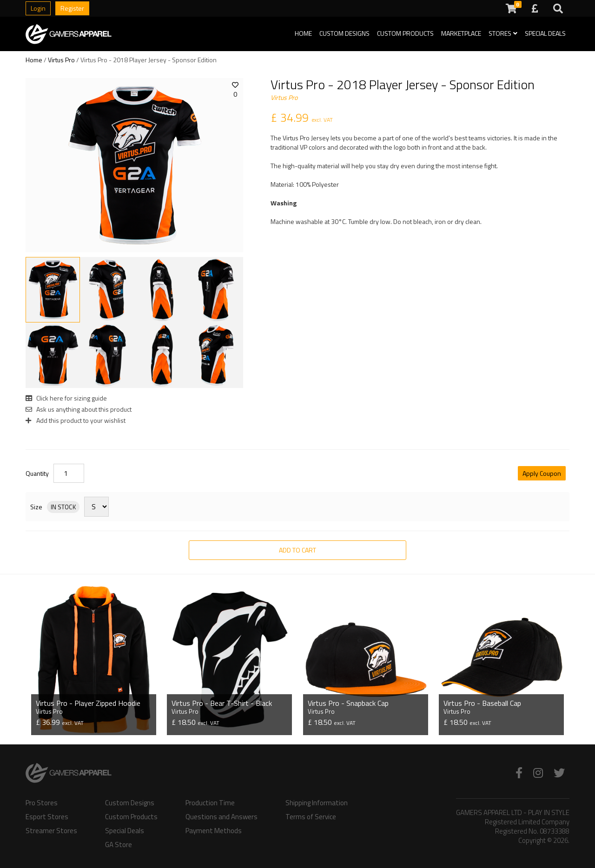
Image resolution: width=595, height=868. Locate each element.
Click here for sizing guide (66, 398)
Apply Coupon (542, 473)
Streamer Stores (51, 831)
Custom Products (405, 33)
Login (38, 8)
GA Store (119, 845)
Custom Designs (344, 33)
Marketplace (461, 33)
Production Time (210, 803)
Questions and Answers (221, 817)
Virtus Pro (61, 60)
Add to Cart (297, 550)
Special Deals (545, 33)
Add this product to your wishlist (76, 420)
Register (72, 8)
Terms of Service (311, 817)
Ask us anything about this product (79, 409)
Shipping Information (317, 803)
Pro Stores (42, 803)
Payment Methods (214, 831)
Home (303, 33)
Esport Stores (47, 817)
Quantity (37, 473)
